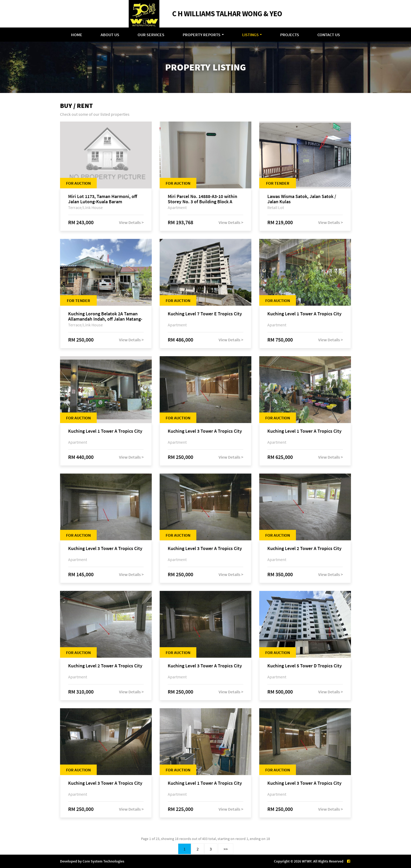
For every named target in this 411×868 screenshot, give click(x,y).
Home (77, 35)
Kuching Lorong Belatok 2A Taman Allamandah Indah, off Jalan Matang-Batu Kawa (105, 316)
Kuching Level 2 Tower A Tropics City (304, 549)
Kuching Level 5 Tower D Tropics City (305, 666)
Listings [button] (250, 35)
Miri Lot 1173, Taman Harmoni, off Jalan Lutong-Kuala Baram (103, 199)
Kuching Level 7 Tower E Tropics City (205, 314)
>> (226, 849)
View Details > (131, 222)
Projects (290, 35)
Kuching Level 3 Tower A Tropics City (205, 431)
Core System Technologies (103, 861)
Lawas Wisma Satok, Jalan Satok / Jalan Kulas (302, 199)
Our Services (151, 35)
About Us (110, 35)
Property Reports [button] (202, 35)
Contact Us (329, 35)
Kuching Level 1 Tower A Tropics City (304, 314)
